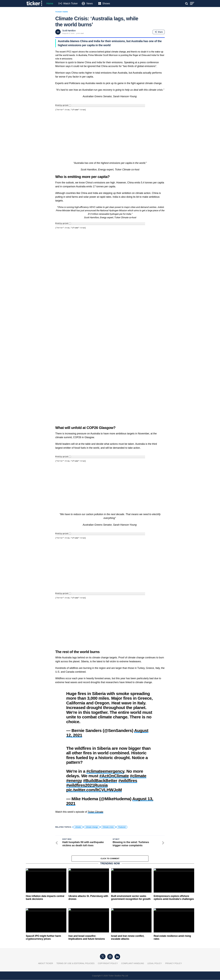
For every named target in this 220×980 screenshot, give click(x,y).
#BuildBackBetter (100, 770)
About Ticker (46, 953)
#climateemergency (105, 761)
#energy (74, 770)
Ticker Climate (95, 802)
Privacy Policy (174, 953)
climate (78, 817)
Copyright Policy (108, 953)
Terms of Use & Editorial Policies (75, 953)
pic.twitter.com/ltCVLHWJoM (94, 780)
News (90, 3)
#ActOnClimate (114, 766)
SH (58, 32)
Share (159, 32)
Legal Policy (155, 953)
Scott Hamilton (69, 31)
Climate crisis (108, 817)
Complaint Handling (133, 953)
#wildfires (128, 770)
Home (50, 3)
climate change (92, 817)
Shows (106, 3)
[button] (110, 808)
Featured (122, 817)
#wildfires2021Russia (87, 775)
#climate (138, 766)
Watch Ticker (70, 3)
